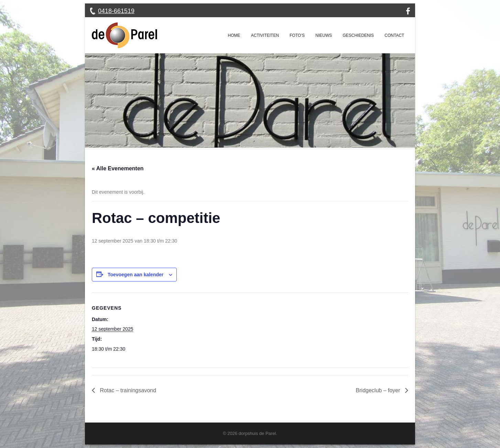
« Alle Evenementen (118, 168)
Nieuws (324, 35)
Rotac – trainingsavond (127, 390)
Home (234, 35)
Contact (394, 35)
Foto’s (297, 35)
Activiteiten (265, 35)
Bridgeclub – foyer (379, 390)
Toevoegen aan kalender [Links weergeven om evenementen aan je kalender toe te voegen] (135, 275)
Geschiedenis (358, 35)
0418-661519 (116, 11)
